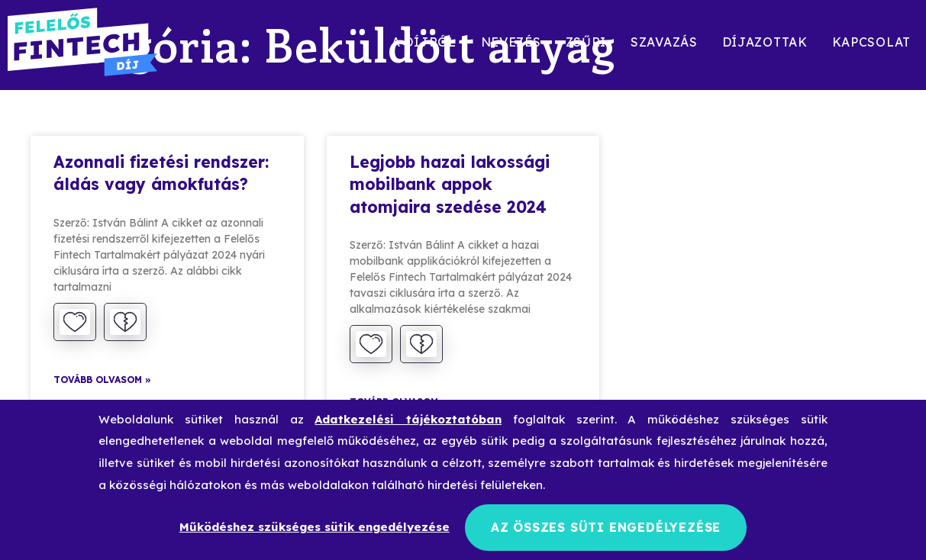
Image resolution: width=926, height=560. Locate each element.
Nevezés (511, 42)
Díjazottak (765, 42)
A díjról (424, 42)
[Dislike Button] (125, 322)
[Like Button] (75, 322)
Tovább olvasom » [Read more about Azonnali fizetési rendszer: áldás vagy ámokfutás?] (102, 380)
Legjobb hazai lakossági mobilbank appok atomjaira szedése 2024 (450, 184)
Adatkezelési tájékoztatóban (408, 419)
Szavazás (664, 42)
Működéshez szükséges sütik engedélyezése (315, 527)
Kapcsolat (871, 42)
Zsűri (586, 42)
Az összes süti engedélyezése (606, 527)
